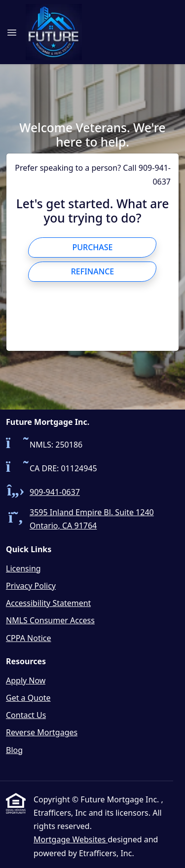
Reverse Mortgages (42, 732)
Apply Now (26, 680)
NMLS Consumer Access (50, 620)
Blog (14, 750)
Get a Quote (28, 698)
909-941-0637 (55, 492)
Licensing (23, 568)
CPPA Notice (29, 638)
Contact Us (26, 715)
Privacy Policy (31, 586)
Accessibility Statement (48, 603)
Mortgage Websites (71, 839)
